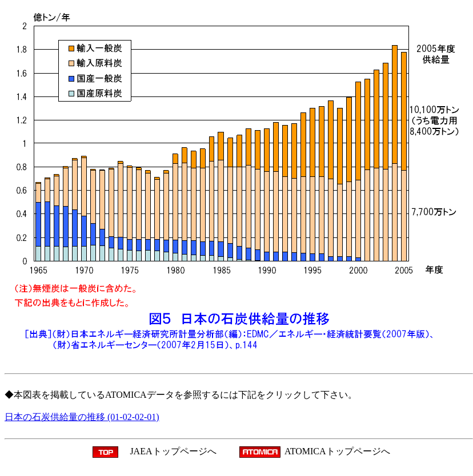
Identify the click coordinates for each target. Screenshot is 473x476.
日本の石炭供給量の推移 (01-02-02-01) (82, 417)
